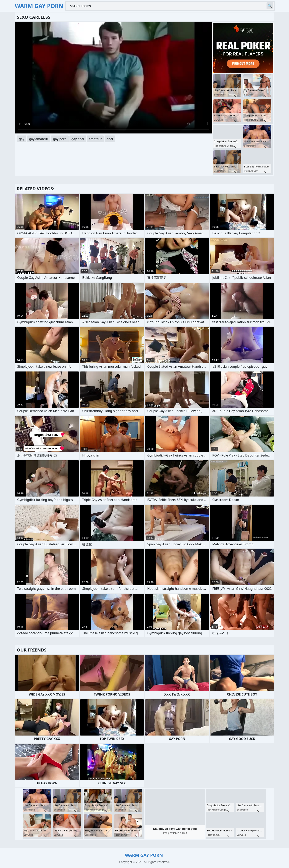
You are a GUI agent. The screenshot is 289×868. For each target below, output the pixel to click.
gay (22, 139)
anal (110, 139)
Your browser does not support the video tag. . (114, 78)
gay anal (78, 139)
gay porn (60, 139)
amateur (95, 139)
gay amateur (39, 139)
